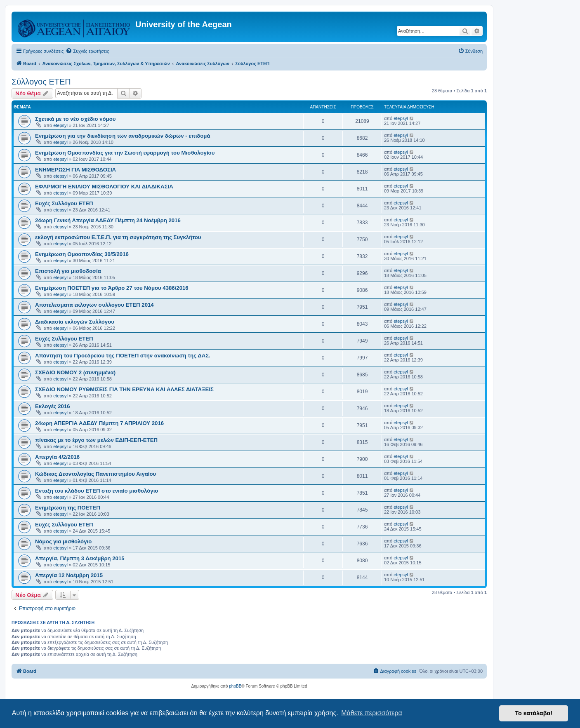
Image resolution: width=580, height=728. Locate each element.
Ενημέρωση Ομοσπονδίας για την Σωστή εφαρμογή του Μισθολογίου (125, 153)
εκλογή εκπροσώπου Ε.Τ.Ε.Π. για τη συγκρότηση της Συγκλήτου (118, 237)
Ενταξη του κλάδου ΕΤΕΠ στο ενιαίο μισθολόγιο (97, 491)
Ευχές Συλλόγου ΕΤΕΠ (64, 203)
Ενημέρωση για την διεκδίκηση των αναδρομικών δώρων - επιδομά (123, 136)
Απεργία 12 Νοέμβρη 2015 (69, 575)
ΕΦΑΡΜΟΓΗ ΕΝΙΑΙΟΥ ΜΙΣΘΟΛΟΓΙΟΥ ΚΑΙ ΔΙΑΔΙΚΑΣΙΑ (104, 187)
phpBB (235, 686)
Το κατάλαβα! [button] (534, 713)
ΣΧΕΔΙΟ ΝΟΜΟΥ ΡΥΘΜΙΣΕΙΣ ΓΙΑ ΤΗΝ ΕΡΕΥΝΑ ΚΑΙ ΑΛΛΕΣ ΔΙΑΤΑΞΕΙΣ (124, 389)
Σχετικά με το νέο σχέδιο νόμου (75, 119)
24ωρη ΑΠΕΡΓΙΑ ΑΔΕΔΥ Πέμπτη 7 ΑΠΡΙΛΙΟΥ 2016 (99, 423)
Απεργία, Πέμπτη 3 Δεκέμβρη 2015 (80, 558)
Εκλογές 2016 (53, 406)
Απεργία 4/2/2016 (57, 457)
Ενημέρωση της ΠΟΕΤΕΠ (68, 508)
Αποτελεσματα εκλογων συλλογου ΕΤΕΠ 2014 (94, 305)
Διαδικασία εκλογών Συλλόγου (75, 322)
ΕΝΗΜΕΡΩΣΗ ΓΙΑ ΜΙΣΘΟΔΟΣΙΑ (75, 170)
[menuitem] (87, 51)
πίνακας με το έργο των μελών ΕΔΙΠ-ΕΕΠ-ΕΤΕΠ (96, 440)
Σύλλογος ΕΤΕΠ (41, 82)
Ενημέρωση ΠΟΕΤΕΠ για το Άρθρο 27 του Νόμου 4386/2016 (112, 288)
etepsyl (60, 125)
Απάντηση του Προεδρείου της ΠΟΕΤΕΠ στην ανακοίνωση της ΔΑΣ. (123, 356)
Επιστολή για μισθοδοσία (68, 271)
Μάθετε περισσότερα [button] (372, 713)
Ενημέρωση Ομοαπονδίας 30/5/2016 (82, 254)
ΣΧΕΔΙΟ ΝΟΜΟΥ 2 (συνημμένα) (75, 372)
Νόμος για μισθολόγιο (63, 541)
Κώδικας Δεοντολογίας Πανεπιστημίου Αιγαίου (95, 474)
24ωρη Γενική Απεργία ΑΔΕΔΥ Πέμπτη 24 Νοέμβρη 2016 (108, 220)
